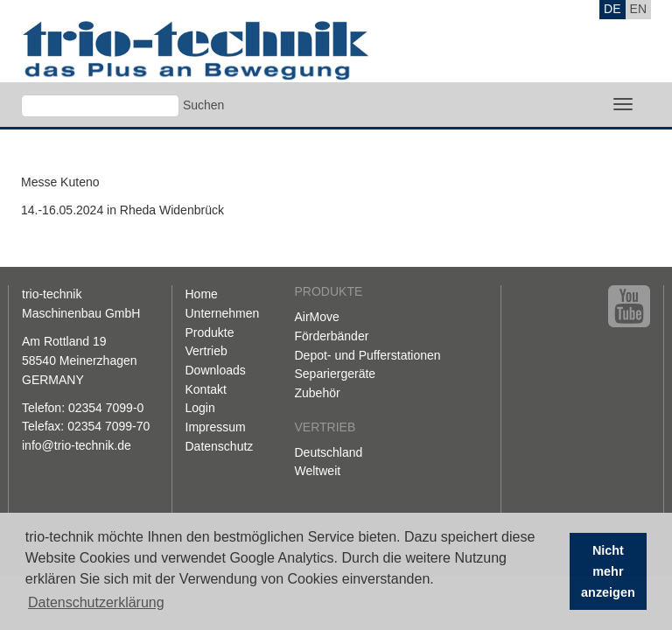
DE (612, 9)
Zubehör (318, 393)
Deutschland (329, 452)
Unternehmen (223, 313)
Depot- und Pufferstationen (368, 355)
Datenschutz (220, 446)
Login (200, 408)
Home (202, 294)
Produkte (210, 332)
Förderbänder (332, 336)
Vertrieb (206, 351)
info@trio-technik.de (77, 445)
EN (638, 9)
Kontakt (206, 389)
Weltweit (318, 471)
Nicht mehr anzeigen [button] (608, 571)
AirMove (317, 317)
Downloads (216, 370)
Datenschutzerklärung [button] (96, 602)
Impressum (216, 427)
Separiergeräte (336, 374)
